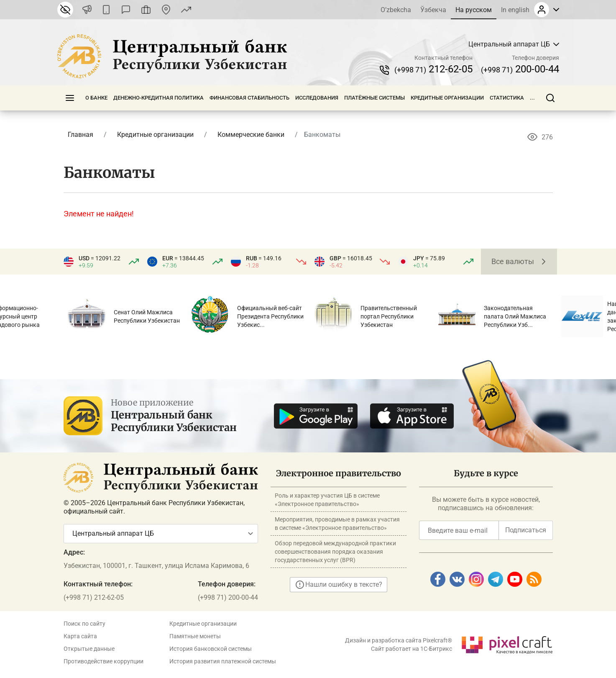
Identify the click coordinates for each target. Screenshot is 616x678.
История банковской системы (211, 649)
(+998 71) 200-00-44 (228, 597)
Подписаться (526, 530)
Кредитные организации (447, 98)
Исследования (317, 98)
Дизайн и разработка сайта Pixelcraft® (399, 640)
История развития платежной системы (223, 661)
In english (515, 10)
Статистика (507, 98)
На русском (474, 10)
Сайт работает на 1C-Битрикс (412, 649)
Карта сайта (80, 636)
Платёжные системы (374, 98)
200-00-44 (520, 69)
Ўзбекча (433, 10)
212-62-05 (433, 69)
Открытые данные (89, 649)
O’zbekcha (396, 10)
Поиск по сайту (84, 624)
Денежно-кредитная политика (158, 98)
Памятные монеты (195, 636)
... (532, 98)
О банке (96, 98)
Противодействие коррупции (104, 661)
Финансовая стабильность (249, 98)
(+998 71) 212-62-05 (94, 597)
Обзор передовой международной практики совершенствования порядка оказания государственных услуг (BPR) (335, 552)
